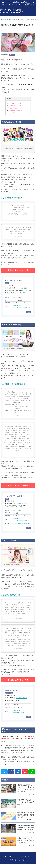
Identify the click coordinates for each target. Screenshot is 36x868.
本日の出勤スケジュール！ (18, 270)
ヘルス (12, 55)
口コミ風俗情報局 (19, 217)
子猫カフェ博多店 (13, 108)
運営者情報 (8, 857)
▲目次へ (29, 312)
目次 (8, 99)
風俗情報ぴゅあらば (19, 416)
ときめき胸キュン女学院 (15, 103)
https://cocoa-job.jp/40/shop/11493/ (21, 523)
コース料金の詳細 (21, 288)
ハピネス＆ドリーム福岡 (15, 106)
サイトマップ (26, 857)
